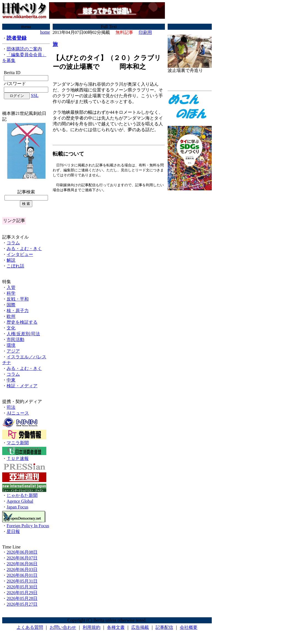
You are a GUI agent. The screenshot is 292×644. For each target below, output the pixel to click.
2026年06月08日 (22, 552)
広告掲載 (140, 627)
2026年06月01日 (22, 575)
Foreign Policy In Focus (28, 526)
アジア (13, 351)
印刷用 (145, 32)
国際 (11, 305)
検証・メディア (22, 386)
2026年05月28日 (22, 598)
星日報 (13, 531)
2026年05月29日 (22, 593)
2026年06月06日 (22, 564)
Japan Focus (18, 507)
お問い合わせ (63, 627)
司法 (11, 407)
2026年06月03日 (22, 569)
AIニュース (18, 413)
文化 (11, 328)
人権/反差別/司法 (23, 334)
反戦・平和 (18, 299)
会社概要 (189, 627)
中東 (11, 380)
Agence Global (20, 501)
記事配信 (164, 627)
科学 (11, 293)
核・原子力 (18, 311)
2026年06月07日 (22, 558)
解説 (11, 260)
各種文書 (116, 627)
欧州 (11, 316)
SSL (35, 95)
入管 (11, 287)
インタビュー (20, 254)
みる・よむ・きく (24, 249)
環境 (11, 345)
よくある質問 (30, 627)
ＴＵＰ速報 (18, 458)
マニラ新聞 (18, 443)
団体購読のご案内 (24, 49)
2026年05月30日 (22, 587)
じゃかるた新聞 (22, 495)
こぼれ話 (15, 266)
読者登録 (17, 38)
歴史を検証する (22, 322)
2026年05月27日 (22, 604)
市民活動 (15, 339)
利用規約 (92, 627)
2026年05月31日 (22, 581)
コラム (13, 243)
